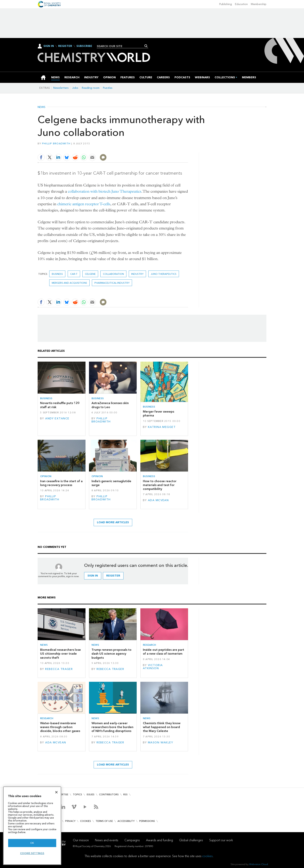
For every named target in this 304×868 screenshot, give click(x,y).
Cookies (85, 821)
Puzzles (108, 88)
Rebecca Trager (59, 669)
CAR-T (74, 274)
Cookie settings (32, 853)
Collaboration (113, 274)
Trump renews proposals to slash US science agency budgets (111, 654)
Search (146, 46)
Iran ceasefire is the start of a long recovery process (61, 483)
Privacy (70, 821)
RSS (125, 794)
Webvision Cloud (259, 864)
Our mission (81, 840)
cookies (207, 856)
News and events (107, 840)
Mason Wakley (161, 743)
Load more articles (113, 522)
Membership (259, 4)
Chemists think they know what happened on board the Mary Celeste (162, 727)
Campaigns (132, 840)
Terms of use (104, 821)
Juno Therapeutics (164, 274)
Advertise (62, 794)
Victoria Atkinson (153, 667)
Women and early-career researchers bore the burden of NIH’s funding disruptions (112, 727)
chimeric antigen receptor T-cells (84, 204)
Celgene (90, 274)
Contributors (109, 794)
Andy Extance (57, 418)
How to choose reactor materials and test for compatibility (160, 485)
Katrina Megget (162, 427)
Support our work (221, 840)
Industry (137, 274)
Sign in (93, 576)
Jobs (75, 88)
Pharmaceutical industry (112, 283)
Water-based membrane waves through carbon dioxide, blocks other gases (60, 727)
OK (32, 843)
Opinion (46, 476)
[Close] (56, 792)
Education (241, 4)
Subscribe (84, 46)
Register (65, 46)
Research (149, 645)
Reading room (91, 88)
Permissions (147, 821)
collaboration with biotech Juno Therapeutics (105, 191)
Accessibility (126, 821)
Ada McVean (158, 500)
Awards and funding (159, 840)
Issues (91, 794)
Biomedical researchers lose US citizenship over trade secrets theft (60, 654)
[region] (32, 826)
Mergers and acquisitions (69, 283)
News (41, 107)
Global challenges (191, 840)
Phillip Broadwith (56, 144)
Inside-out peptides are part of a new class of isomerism (164, 652)
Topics (77, 794)
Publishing (226, 4)
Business (57, 274)
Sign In (49, 46)
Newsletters (61, 88)
